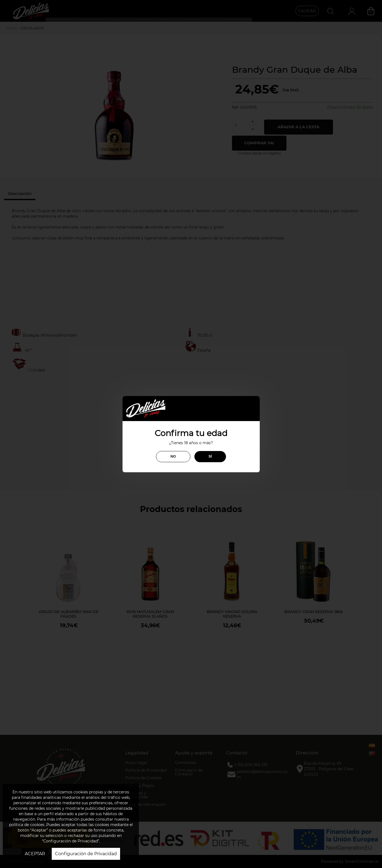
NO (173, 456)
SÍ (210, 456)
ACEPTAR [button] (35, 854)
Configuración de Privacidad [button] (86, 854)
